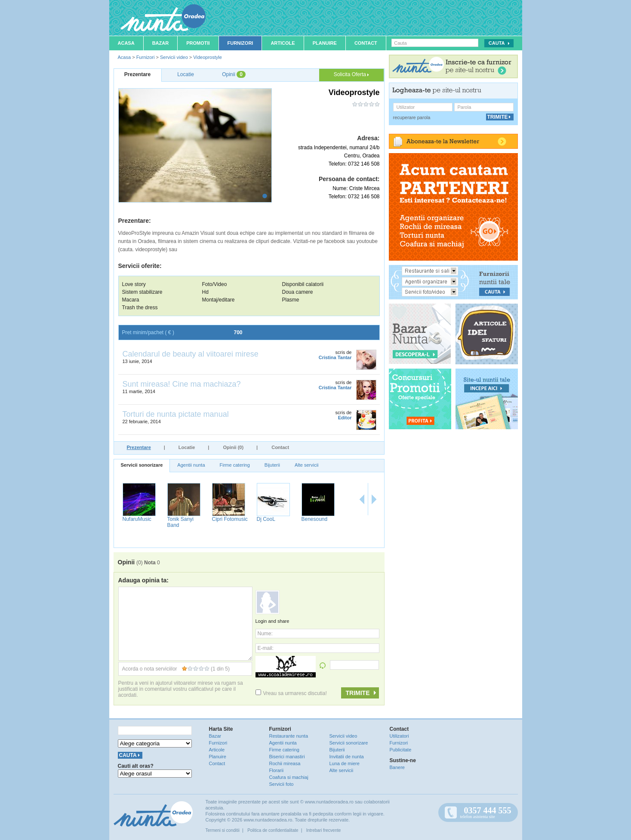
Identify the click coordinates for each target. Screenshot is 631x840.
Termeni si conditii (223, 830)
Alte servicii (307, 465)
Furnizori (240, 43)
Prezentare (139, 447)
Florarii (277, 770)
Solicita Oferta (351, 74)
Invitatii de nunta (347, 757)
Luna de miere (345, 763)
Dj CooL (266, 519)
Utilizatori (399, 736)
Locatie (187, 447)
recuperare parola (412, 117)
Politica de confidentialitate (273, 830)
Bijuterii (272, 465)
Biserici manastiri (287, 757)
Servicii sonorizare (142, 465)
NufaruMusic (137, 519)
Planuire (325, 43)
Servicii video (174, 57)
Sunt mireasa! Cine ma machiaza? (182, 384)
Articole (283, 43)
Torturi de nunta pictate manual (176, 414)
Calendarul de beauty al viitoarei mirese (191, 354)
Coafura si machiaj (289, 777)
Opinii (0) (233, 447)
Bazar (161, 43)
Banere (397, 767)
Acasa (126, 43)
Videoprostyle (207, 57)
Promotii (198, 43)
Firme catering (235, 465)
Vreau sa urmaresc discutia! (291, 693)
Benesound (315, 519)
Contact (366, 43)
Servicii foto (282, 784)
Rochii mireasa (285, 763)
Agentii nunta (191, 465)
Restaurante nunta (289, 736)
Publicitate (401, 750)
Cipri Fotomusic (230, 519)
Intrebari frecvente (324, 830)
